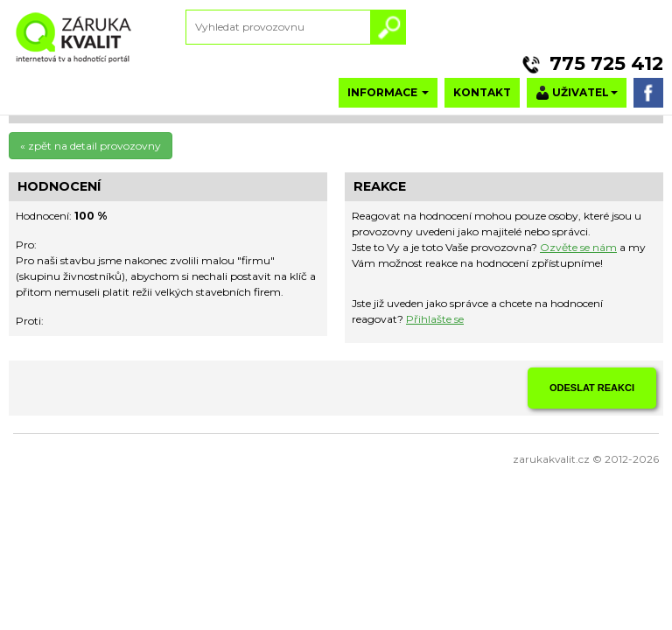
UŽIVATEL (577, 93)
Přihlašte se (435, 319)
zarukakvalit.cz (551, 459)
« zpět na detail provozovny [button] (91, 146)
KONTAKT (482, 92)
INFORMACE (388, 92)
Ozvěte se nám (578, 247)
